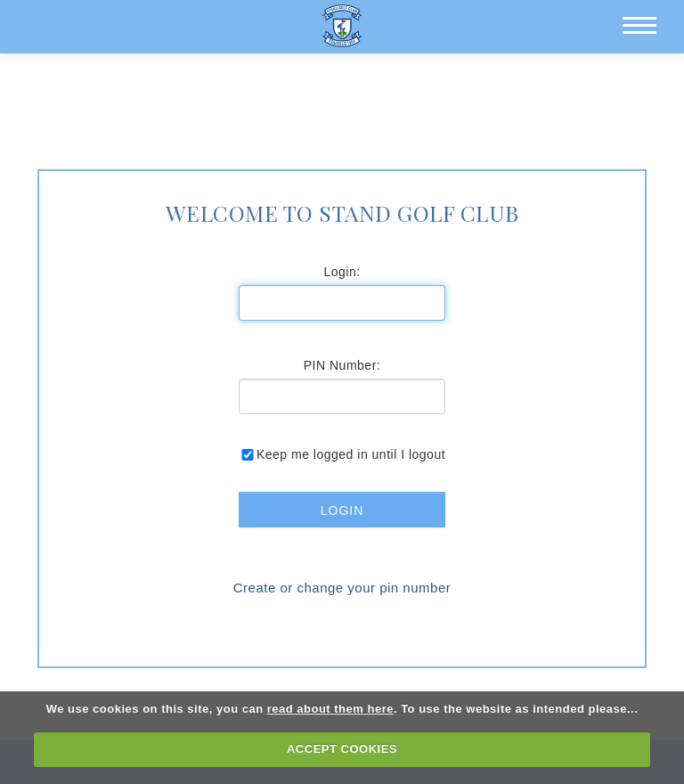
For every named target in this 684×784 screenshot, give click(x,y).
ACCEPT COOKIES (342, 749)
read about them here (330, 709)
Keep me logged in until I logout (342, 454)
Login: (342, 272)
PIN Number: (342, 365)
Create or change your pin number (342, 588)
